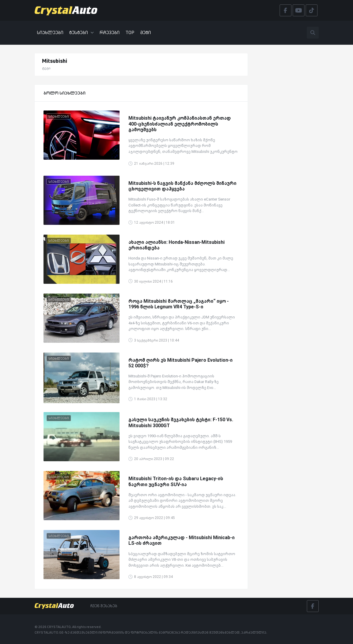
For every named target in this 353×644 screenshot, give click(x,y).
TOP (130, 32)
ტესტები (82, 32)
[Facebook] (313, 606)
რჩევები (110, 32)
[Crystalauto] (68, 10)
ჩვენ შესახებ (104, 606)
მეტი (146, 32)
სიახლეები (50, 32)
